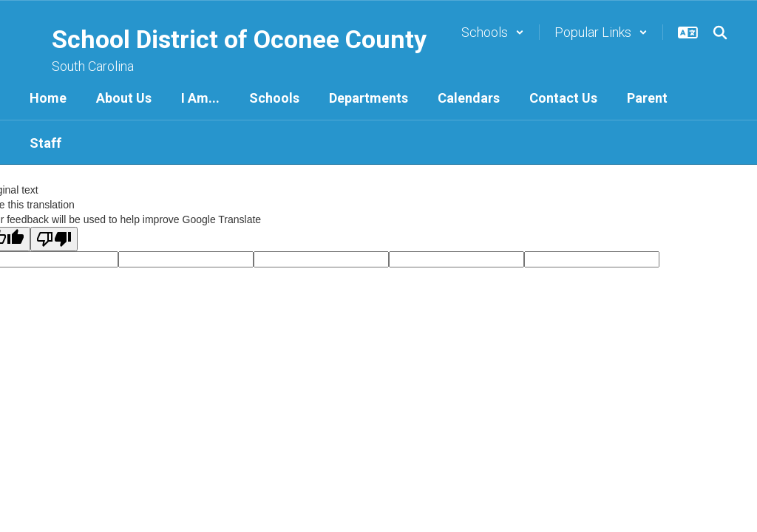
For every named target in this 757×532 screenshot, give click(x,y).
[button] (493, 32)
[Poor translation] (54, 239)
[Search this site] (720, 33)
